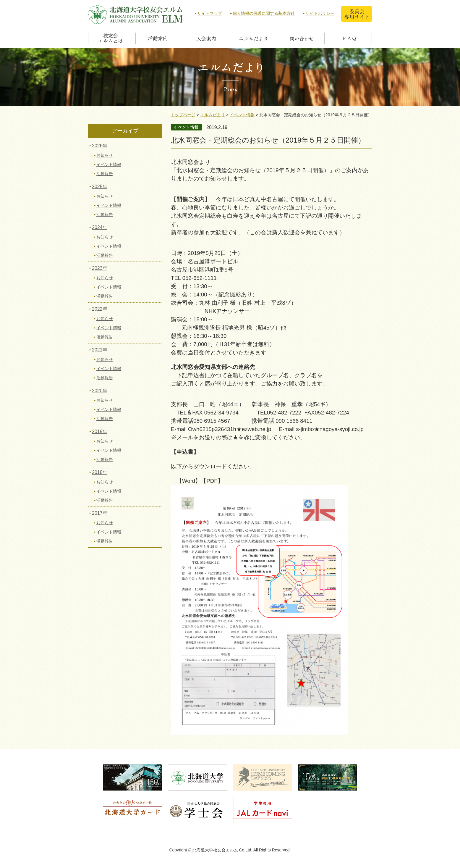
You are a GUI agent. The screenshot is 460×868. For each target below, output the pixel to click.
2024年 (100, 227)
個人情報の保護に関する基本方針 (264, 13)
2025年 (100, 187)
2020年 (100, 391)
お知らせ (105, 155)
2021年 (100, 350)
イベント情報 (242, 115)
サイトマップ (210, 13)
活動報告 (105, 174)
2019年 (100, 431)
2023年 (100, 268)
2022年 (100, 309)
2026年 (100, 146)
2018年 (100, 472)
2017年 (100, 513)
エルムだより (213, 115)
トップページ (183, 115)
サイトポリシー (320, 13)
